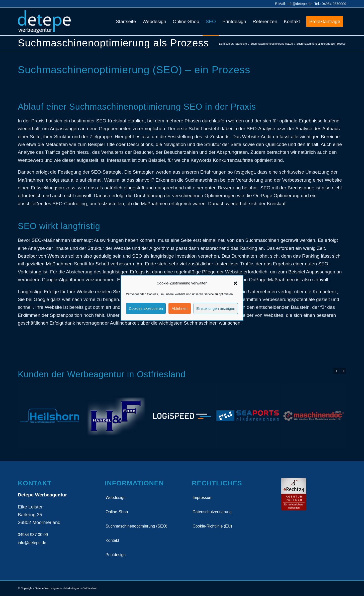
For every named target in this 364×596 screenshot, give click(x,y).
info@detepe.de (299, 4)
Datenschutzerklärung (212, 512)
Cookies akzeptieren (146, 308)
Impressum (202, 498)
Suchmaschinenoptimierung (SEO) (136, 526)
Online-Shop (117, 512)
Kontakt (112, 540)
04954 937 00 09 (33, 535)
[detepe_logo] (44, 22)
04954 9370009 (334, 4)
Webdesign (116, 498)
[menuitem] (126, 22)
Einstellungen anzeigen (216, 308)
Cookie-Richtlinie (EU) (212, 526)
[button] (235, 283)
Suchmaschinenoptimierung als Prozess (113, 43)
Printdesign (116, 555)
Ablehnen (180, 308)
